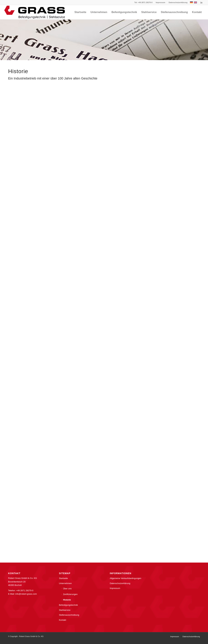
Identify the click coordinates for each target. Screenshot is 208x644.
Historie (67, 600)
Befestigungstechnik (68, 605)
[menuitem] (161, 2)
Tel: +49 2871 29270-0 (143, 2)
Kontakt (63, 620)
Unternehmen (65, 583)
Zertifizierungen (70, 594)
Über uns (67, 589)
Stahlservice (65, 610)
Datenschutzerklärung (178, 2)
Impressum (160, 2)
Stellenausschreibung (69, 615)
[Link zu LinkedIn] (201, 2)
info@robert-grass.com (26, 594)
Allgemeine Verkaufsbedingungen (125, 578)
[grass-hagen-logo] (35, 12)
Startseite (63, 578)
